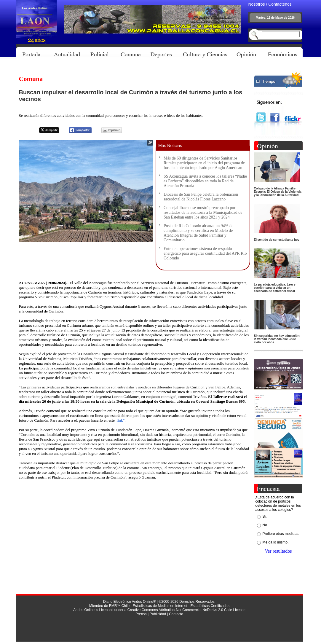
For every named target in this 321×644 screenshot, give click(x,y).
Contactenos (280, 4)
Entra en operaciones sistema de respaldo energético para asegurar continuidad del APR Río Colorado (205, 253)
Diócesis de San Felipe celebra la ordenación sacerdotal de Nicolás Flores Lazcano (201, 197)
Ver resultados (278, 551)
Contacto (176, 614)
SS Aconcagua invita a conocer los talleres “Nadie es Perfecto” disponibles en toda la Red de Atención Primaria (205, 181)
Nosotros (257, 4)
